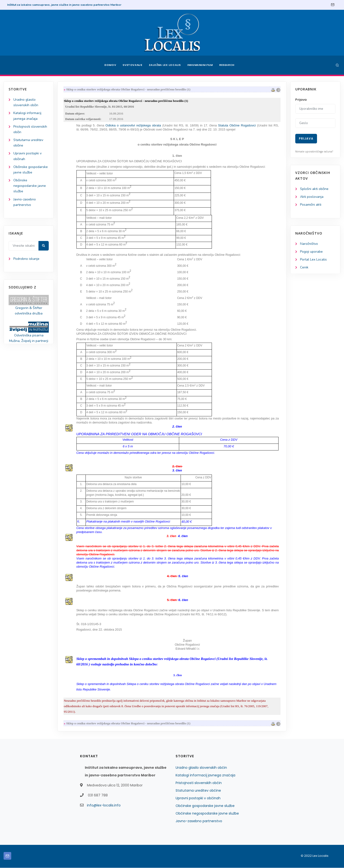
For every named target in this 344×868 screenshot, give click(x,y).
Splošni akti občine (314, 189)
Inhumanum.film (200, 65)
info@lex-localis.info (104, 805)
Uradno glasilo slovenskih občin (201, 768)
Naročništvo (309, 244)
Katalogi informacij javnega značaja (205, 775)
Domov (110, 65)
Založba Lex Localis (165, 65)
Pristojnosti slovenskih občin (199, 783)
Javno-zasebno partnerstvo (199, 821)
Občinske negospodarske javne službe (30, 186)
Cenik (304, 267)
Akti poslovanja (312, 197)
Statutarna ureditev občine (198, 791)
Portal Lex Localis (313, 259)
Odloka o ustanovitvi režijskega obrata (134, 125)
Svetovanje (132, 65)
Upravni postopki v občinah (198, 798)
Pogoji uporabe (311, 252)
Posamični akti (311, 205)
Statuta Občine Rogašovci (237, 125)
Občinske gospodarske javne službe (205, 806)
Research (227, 65)
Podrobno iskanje (26, 259)
